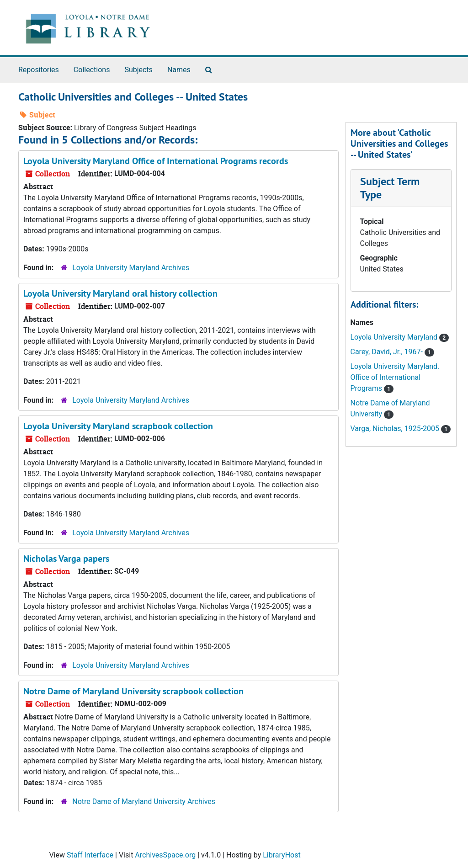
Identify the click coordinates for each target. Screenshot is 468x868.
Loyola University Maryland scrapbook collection (118, 426)
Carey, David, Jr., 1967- (388, 352)
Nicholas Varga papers (66, 559)
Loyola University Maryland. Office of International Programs (395, 377)
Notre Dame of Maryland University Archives (144, 801)
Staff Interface (90, 855)
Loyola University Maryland (395, 337)
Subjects (138, 70)
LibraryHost (282, 855)
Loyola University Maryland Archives (131, 268)
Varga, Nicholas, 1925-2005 (396, 429)
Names (179, 70)
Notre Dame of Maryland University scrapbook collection (133, 691)
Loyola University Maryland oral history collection (120, 293)
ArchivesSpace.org (165, 855)
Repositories (39, 70)
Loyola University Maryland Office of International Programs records (156, 161)
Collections (92, 70)
